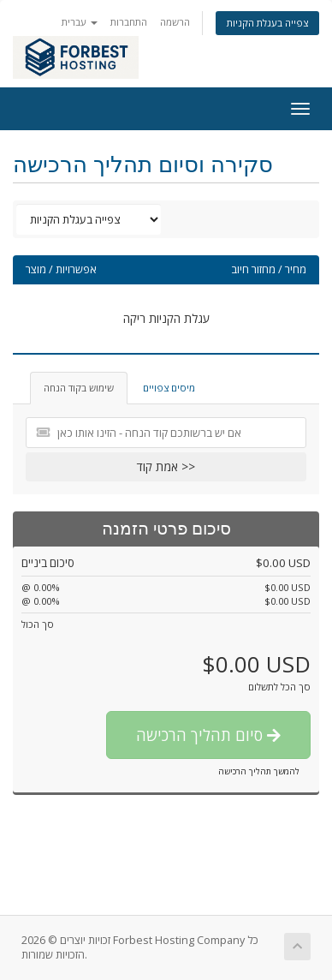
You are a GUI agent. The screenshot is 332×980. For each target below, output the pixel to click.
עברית (80, 22)
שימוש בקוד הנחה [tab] (79, 388)
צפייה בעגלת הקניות (267, 23)
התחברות (129, 22)
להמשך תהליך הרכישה (259, 771)
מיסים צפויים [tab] (169, 388)
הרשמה (175, 22)
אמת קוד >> (166, 466)
